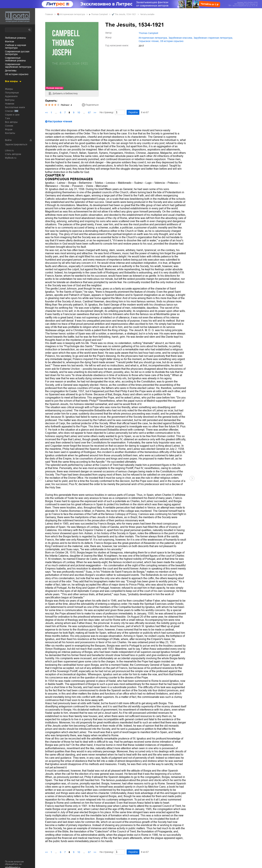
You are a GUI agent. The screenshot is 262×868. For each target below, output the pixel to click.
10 (79, 112)
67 (89, 112)
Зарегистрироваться (16, 144)
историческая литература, (153, 38)
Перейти (133, 112)
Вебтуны (10, 100)
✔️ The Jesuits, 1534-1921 (124, 14)
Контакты (10, 133)
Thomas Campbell (99, 14)
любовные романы (15, 38)
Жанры (9, 89)
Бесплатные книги (15, 107)
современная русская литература (17, 53)
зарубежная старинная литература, (213, 38)
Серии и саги (12, 115)
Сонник (9, 126)
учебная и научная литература (16, 46)
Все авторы (11, 122)
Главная (49, 14)
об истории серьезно (17, 74)
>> (95, 112)
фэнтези (10, 41)
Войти (8, 140)
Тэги (7, 118)
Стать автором (13, 154)
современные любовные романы (15, 59)
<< (46, 112)
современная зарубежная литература (18, 66)
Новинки (10, 104)
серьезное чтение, (149, 41)
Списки (9, 111)
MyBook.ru (11, 158)
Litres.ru (9, 150)
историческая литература (73, 14)
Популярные (12, 93)
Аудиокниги (11, 96)
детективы (11, 71)
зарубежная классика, (181, 38)
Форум (9, 129)
